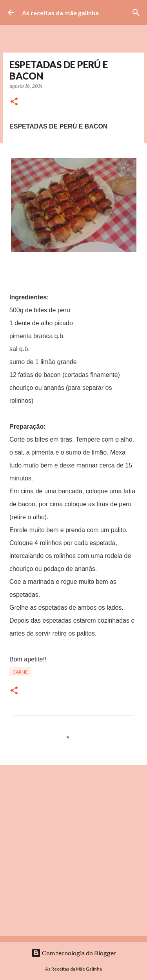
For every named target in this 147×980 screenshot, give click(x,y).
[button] (14, 102)
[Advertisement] (73, 850)
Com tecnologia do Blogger (74, 953)
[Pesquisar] (136, 13)
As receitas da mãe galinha (60, 13)
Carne (20, 672)
